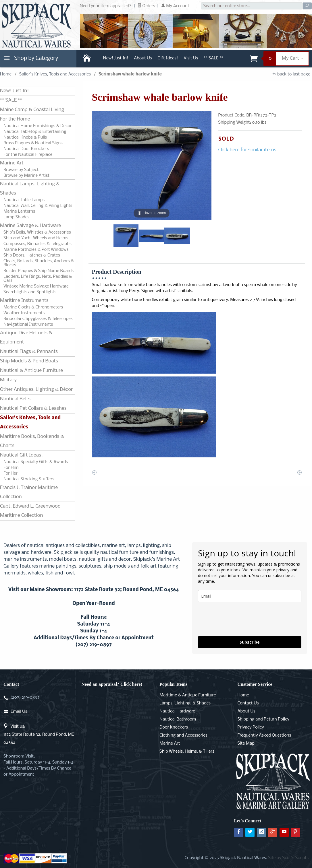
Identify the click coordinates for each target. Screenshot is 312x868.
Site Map (246, 743)
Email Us (19, 712)
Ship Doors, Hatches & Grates (32, 255)
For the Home (15, 119)
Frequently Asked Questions (264, 735)
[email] (250, 596)
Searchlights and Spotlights (30, 292)
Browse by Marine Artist (26, 176)
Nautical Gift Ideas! (21, 455)
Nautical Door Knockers (26, 149)
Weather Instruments (24, 313)
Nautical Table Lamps (24, 200)
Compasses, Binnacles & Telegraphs (37, 244)
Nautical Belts (15, 399)
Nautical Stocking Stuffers (29, 479)
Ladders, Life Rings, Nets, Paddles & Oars (38, 279)
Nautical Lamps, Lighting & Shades (30, 189)
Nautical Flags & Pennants (29, 352)
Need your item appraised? (106, 6)
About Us (143, 58)
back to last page (291, 74)
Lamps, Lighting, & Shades (185, 703)
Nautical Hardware (177, 711)
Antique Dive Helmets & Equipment (26, 338)
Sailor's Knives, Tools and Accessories (55, 74)
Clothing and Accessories (183, 735)
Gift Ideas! (168, 58)
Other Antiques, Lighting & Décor (36, 390)
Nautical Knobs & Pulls (25, 137)
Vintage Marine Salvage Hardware (36, 286)
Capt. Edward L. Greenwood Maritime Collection (30, 511)
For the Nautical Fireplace (28, 155)
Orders (146, 6)
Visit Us (191, 58)
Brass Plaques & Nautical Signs (33, 143)
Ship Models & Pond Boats (29, 361)
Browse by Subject (21, 170)
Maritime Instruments (24, 301)
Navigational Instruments (28, 325)
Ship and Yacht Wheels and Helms (36, 238)
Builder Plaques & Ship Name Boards (38, 271)
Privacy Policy (251, 727)
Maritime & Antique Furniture (188, 695)
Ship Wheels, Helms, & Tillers (187, 752)
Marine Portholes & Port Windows (36, 250)
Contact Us (248, 703)
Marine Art (12, 163)
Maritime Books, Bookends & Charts (32, 441)
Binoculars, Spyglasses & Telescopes (38, 319)
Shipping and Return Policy (264, 719)
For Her (10, 473)
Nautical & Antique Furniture (31, 371)
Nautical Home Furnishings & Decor (38, 126)
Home (6, 74)
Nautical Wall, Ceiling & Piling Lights (38, 206)
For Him (11, 468)
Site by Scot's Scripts (288, 858)
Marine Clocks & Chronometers (33, 307)
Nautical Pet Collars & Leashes (33, 408)
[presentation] (242, 619)
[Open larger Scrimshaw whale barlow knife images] (152, 166)
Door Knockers (174, 727)
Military (8, 380)
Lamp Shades (16, 217)
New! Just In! (116, 58)
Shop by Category (30, 60)
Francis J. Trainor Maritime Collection (29, 492)
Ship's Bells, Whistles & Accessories (37, 232)
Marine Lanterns (19, 211)
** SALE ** (213, 58)
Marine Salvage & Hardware (30, 226)
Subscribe (250, 642)
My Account (175, 6)
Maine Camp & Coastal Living (32, 110)
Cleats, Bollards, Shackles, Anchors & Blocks (39, 263)
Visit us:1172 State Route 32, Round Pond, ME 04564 (39, 735)
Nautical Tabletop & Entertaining (35, 132)
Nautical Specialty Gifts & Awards (36, 462)
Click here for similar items (247, 150)
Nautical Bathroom (178, 719)
